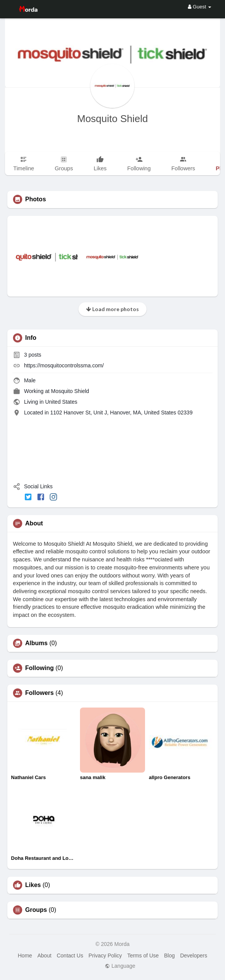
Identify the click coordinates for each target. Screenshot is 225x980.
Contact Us (70, 956)
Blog (170, 956)
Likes (33, 885)
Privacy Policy (105, 956)
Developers (194, 956)
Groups (36, 910)
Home (25, 956)
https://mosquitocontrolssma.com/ (64, 365)
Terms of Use (143, 956)
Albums (37, 643)
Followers (40, 693)
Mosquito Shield (112, 119)
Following (40, 668)
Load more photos (112, 309)
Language (120, 966)
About (45, 956)
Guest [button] (200, 7)
